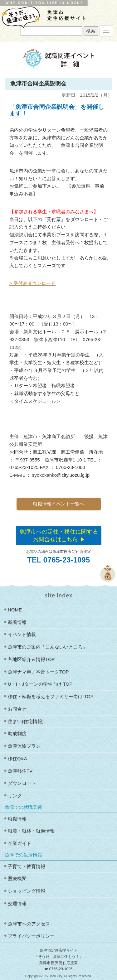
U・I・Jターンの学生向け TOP (40, 684)
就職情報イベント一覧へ (58, 504)
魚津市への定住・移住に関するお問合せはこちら (59, 536)
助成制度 (17, 734)
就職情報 (17, 819)
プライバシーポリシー (31, 936)
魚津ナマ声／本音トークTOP (38, 672)
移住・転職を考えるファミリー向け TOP (51, 696)
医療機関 (17, 879)
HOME (15, 610)
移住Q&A (17, 758)
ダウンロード (22, 783)
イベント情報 (22, 634)
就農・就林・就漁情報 (31, 831)
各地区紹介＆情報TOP (31, 659)
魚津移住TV (20, 771)
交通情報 (17, 903)
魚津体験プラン (24, 746)
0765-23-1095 (61, 969)
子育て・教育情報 (27, 866)
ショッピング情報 (27, 891)
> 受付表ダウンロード (32, 283)
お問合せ (17, 709)
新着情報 (17, 622)
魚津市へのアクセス (29, 924)
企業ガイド (19, 843)
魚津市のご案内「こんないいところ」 (48, 647)
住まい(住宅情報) (26, 721)
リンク (15, 796)
